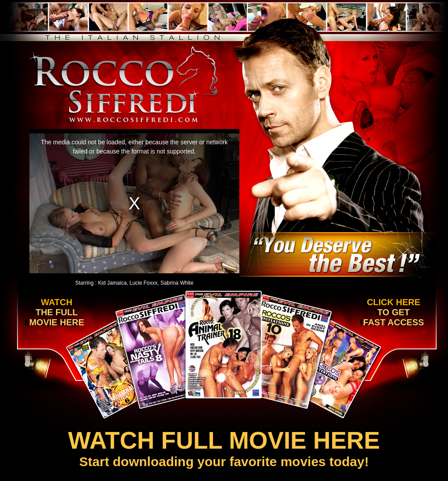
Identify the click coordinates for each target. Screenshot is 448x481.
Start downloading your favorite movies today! (224, 448)
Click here (392, 312)
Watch (54, 312)
